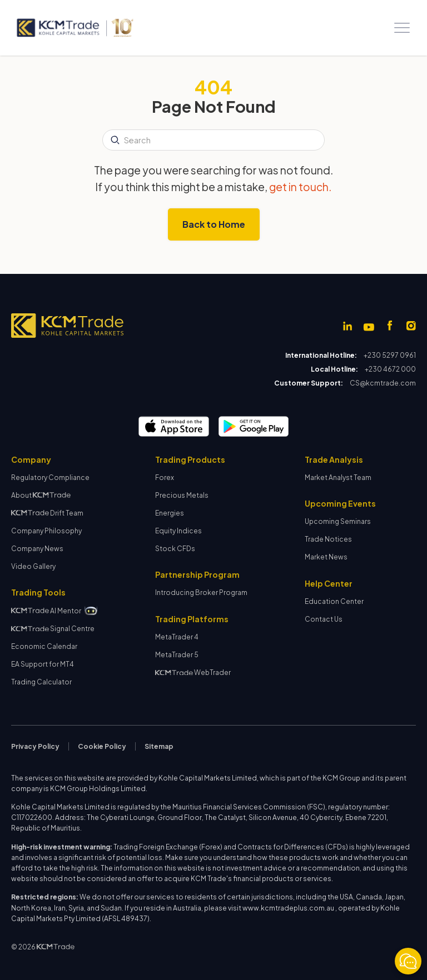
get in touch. (301, 187)
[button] (402, 28)
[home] (75, 28)
